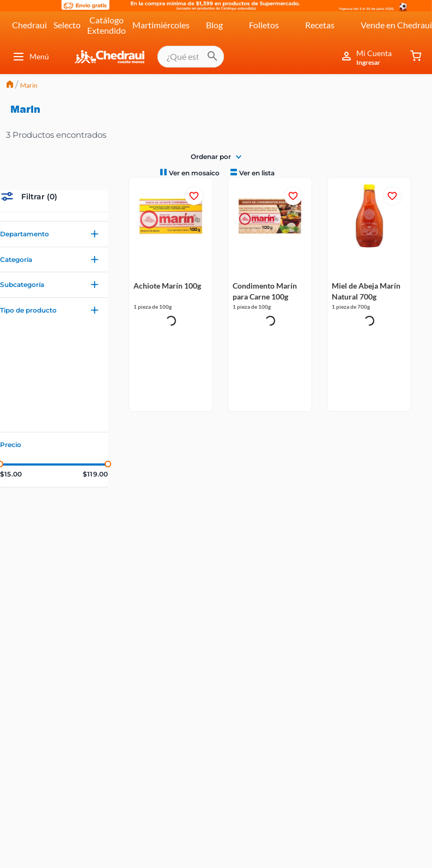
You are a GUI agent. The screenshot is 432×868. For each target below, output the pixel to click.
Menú (31, 57)
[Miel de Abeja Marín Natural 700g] (369, 225)
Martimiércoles (161, 25)
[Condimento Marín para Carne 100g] (270, 225)
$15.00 (11, 474)
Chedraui (29, 25)
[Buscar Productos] (212, 57)
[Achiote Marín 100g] (171, 225)
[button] (54, 234)
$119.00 (95, 474)
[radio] (189, 172)
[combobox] (191, 57)
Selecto (67, 25)
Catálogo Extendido (107, 25)
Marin (29, 85)
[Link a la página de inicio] (10, 85)
